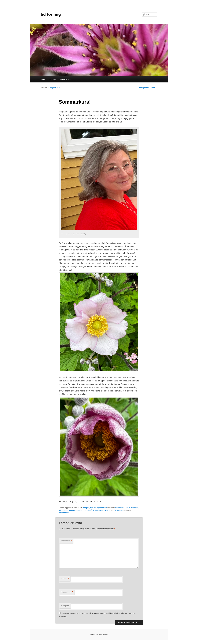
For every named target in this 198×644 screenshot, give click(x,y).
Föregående (143, 88)
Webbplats (65, 606)
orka (128, 508)
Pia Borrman (119, 510)
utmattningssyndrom (103, 510)
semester (134, 508)
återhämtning (120, 508)
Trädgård (86, 508)
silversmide (63, 510)
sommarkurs (81, 510)
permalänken (64, 513)
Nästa (154, 88)
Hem (43, 79)
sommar (72, 510)
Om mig (53, 79)
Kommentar (66, 541)
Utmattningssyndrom (99, 508)
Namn (65, 579)
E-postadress (67, 592)
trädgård (90, 510)
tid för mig (51, 14)
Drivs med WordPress (99, 634)
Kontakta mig (65, 79)
